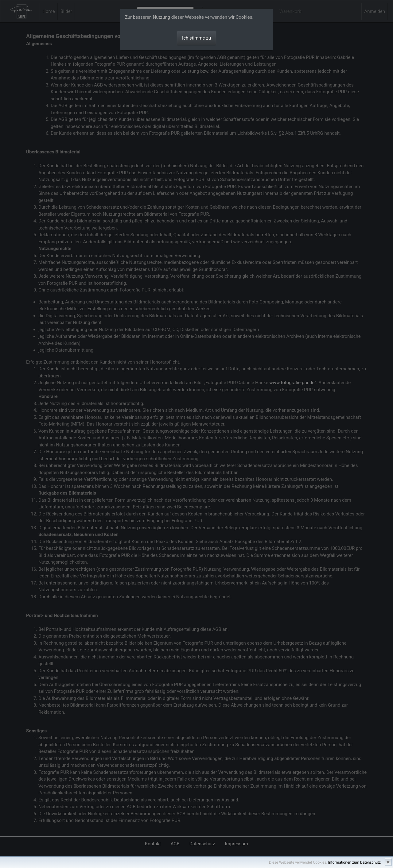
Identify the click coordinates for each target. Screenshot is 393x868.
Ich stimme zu (196, 38)
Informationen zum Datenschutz (354, 862)
